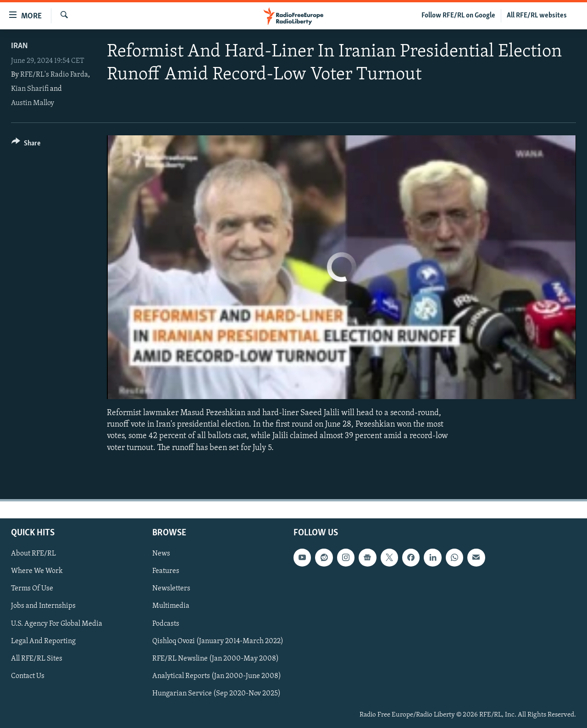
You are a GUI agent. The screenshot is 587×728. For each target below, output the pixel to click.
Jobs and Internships (43, 606)
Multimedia (171, 606)
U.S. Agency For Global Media (57, 623)
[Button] (26, 145)
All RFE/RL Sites (37, 658)
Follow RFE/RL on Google (458, 16)
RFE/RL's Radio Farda (54, 75)
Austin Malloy (33, 103)
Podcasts (166, 623)
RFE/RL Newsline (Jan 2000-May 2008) (216, 658)
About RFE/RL (33, 554)
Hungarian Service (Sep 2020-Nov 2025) (216, 694)
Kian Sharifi (30, 89)
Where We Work (37, 571)
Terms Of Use (32, 589)
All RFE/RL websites (537, 16)
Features (166, 571)
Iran (19, 46)
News (161, 554)
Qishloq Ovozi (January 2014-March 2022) (218, 641)
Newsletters (171, 589)
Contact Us (28, 676)
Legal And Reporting (43, 641)
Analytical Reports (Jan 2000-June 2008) (217, 676)
